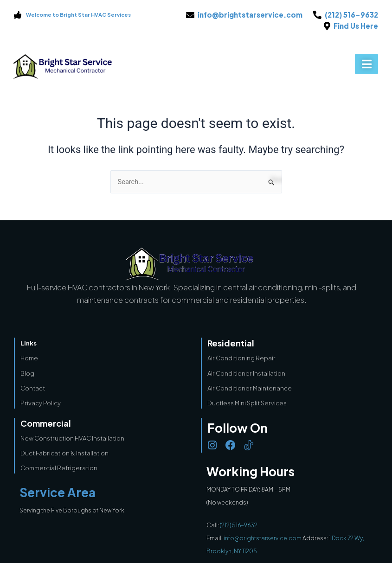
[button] (366, 64)
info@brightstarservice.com (263, 538)
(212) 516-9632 (239, 525)
